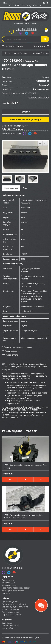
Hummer (45, 77)
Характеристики (11, 188)
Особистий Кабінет (11, 626)
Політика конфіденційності (14, 604)
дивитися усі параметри (38, 97)
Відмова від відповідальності (15, 607)
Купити (26, 112)
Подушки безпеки (19, 53)
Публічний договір (10, 602)
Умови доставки (12, 351)
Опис (25, 188)
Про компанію (8, 580)
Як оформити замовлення (13, 590)
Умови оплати (12, 355)
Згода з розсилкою (10, 609)
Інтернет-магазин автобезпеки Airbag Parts (21, 407)
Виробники (7, 623)
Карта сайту (7, 628)
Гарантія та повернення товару (18, 347)
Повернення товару (11, 612)
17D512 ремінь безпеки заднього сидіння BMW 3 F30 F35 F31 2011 (23, 516)
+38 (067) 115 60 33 (27, 29)
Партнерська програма (12, 615)
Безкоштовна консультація (26, 119)
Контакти (6, 593)
